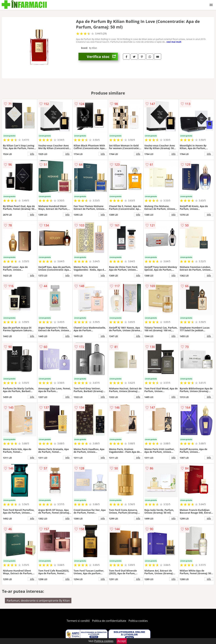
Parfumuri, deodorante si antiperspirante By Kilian (38, 601)
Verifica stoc (102, 57)
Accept (122, 641)
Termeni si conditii (78, 621)
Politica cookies (138, 621)
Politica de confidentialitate (109, 621)
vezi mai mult (174, 42)
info (32, 154)
